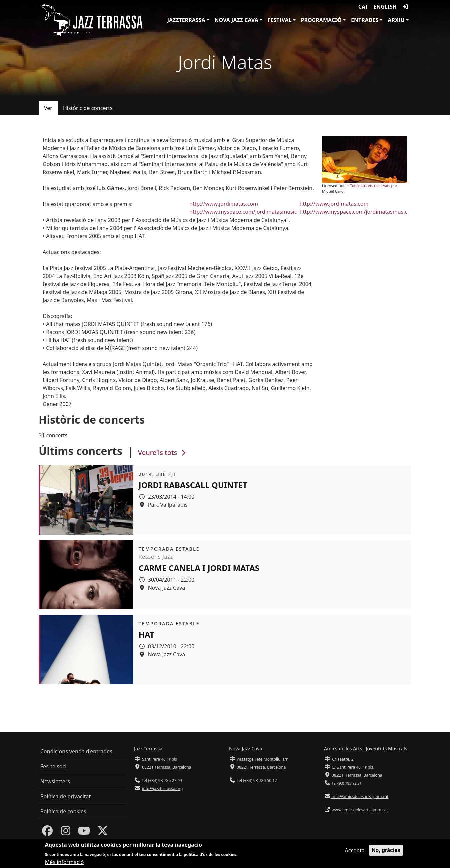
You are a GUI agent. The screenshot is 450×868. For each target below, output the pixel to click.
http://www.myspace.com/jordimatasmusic (354, 212)
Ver (48, 108)
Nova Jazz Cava (237, 20)
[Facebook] (47, 833)
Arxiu (396, 20)
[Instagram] (66, 833)
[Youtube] (84, 833)
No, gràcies (386, 851)
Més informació (65, 863)
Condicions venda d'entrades (76, 751)
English (385, 7)
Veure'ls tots (163, 452)
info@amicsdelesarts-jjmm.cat (360, 796)
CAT (363, 7)
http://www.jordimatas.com (334, 204)
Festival (280, 20)
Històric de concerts (88, 108)
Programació (321, 20)
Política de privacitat (66, 796)
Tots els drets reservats (370, 186)
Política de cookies (63, 811)
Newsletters (55, 781)
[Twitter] (103, 833)
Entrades (365, 20)
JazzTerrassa (186, 20)
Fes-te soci (53, 766)
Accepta (355, 851)
